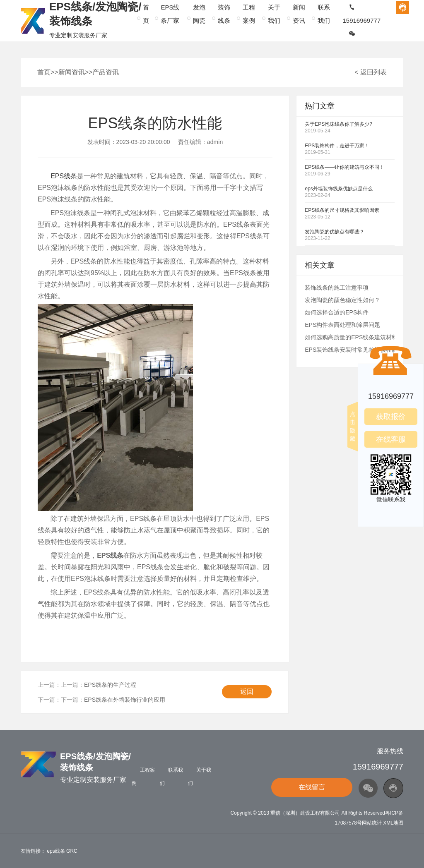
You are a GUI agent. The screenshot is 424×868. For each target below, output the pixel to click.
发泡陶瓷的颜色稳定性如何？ (342, 300)
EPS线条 (64, 176)
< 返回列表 (371, 72)
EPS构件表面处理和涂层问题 (342, 325)
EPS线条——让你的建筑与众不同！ (344, 167)
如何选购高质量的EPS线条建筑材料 (351, 337)
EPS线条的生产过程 (110, 685)
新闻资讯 (72, 72)
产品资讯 (106, 72)
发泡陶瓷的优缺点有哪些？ (335, 232)
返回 (247, 692)
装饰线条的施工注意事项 (337, 288)
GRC (72, 851)
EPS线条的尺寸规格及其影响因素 (342, 210)
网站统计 (372, 823)
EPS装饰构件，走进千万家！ (337, 146)
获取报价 (391, 417)
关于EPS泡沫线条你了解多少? (338, 124)
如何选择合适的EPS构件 (337, 312)
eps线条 (56, 851)
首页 (44, 72)
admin (215, 142)
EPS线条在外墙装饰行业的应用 (125, 700)
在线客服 (391, 439)
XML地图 (393, 823)
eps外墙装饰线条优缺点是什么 (338, 189)
